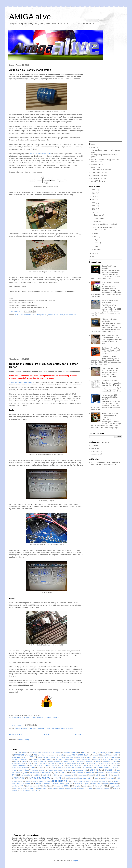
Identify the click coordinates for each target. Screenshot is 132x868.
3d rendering (57, 753)
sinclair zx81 (16, 784)
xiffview (14, 790)
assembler (43, 761)
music (103, 775)
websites (53, 788)
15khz (25, 753)
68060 (93, 752)
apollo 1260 (106, 759)
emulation (114, 765)
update (67, 786)
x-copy (116, 788)
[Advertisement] (46, 337)
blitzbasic (89, 761)
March (96, 243)
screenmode (103, 781)
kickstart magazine (113, 773)
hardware (52, 315)
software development (43, 784)
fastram (53, 767)
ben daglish (80, 761)
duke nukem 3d (72, 765)
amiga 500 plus (29, 315)
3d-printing (67, 753)
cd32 (36, 763)
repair (41, 781)
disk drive (55, 765)
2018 (94, 253)
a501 (17, 315)
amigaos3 (24, 759)
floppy (21, 770)
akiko (55, 755)
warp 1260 (17, 788)
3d (40, 753)
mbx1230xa (36, 775)
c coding (115, 761)
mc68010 (54, 775)
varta (76, 315)
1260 (19, 753)
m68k (14, 775)
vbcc (96, 786)
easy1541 (97, 765)
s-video (87, 781)
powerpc (111, 778)
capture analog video (18, 763)
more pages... (96, 167)
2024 (94, 196)
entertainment (16, 767)
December (98, 215)
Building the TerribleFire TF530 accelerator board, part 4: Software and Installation (111, 351)
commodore (60, 763)
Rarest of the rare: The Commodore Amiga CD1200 (110, 415)
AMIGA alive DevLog (99, 173)
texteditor (14, 786)
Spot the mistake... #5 (110, 335)
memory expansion (65, 775)
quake (20, 781)
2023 (94, 199)
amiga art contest (67, 757)
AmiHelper (95, 446)
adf (30, 755)
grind (25, 773)
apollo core (116, 759)
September (98, 218)
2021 (94, 206)
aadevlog (117, 753)
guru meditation (35, 773)
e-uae (90, 765)
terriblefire (69, 728)
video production (115, 786)
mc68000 (46, 775)
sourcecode (79, 784)
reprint (48, 781)
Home (47, 735)
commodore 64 (71, 763)
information (90, 773)
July (96, 233)
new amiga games (39, 778)
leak (58, 315)
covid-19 (95, 763)
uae (50, 786)
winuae (90, 788)
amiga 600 (55, 757)
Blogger (76, 861)
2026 (94, 190)
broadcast (98, 761)
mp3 (97, 775)
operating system (86, 778)
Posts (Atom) (24, 740)
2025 (94, 193)
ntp (67, 778)
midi (74, 775)
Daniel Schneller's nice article (40, 154)
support (105, 784)
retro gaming (60, 781)
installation (101, 773)
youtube (26, 790)
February (97, 246)
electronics (105, 765)
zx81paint (35, 790)
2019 (94, 212)
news (59, 778)
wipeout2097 (99, 788)
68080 (102, 753)
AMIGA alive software (99, 175)
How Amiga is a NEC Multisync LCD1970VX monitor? (110, 397)
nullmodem (74, 778)
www (107, 788)
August (97, 221)
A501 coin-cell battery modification (30, 70)
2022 (94, 203)
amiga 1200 (83, 755)
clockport (51, 763)
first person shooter (102, 767)
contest (88, 763)
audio (65, 761)
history (64, 772)
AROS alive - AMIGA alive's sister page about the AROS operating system (106, 463)
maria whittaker (26, 775)
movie (91, 775)
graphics (108, 770)
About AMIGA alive (98, 181)
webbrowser (43, 788)
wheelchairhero (71, 788)
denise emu (33, 765)
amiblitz (61, 755)
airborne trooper (46, 755)
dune (80, 765)
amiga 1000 (71, 755)
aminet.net (95, 448)
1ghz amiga (33, 753)
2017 (94, 256)
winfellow (82, 788)
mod (62, 315)
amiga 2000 (96, 755)
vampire (77, 786)
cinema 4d (43, 763)
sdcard (116, 781)
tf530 (21, 786)
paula (103, 778)
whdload (61, 788)
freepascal (35, 770)
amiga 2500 (106, 755)
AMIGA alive (30, 17)
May (96, 240)
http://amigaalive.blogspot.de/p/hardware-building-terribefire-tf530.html (35, 717)
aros (24, 761)
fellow (60, 767)
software (27, 784)
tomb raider (30, 786)
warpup (32, 788)
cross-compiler (110, 763)
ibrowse (81, 773)
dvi (85, 765)
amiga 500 (33, 728)
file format (67, 767)
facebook (41, 767)
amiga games (104, 757)
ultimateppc (58, 786)
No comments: (16, 725)
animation (87, 759)
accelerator (24, 728)
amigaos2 (15, 759)
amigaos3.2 (48, 759)
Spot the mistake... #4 (110, 368)
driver (63, 765)
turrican (45, 786)
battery (38, 315)
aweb (72, 761)
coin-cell (44, 315)
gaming (94, 770)
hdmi (56, 773)
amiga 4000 (16, 757)
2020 (94, 209)
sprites (87, 784)
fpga (27, 770)
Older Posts (78, 735)
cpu (102, 763)
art (30, 761)
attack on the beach (55, 761)
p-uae (97, 778)
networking (117, 775)
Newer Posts (16, 735)
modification (68, 315)
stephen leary (60, 728)
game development (80, 770)
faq (47, 767)
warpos (25, 788)
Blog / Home (96, 147)
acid (21, 315)
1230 (13, 753)
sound (70, 784)
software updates (59, 784)
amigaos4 (70, 759)
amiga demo (92, 757)
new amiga (19, 778)
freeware (43, 770)
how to (73, 773)
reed (35, 781)
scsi (110, 781)
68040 (85, 753)
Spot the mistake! (98, 164)
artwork (35, 761)
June (96, 237)
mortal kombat (83, 775)
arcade (17, 761)
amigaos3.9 (60, 759)
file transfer (76, 767)
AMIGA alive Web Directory (101, 170)
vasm (91, 786)
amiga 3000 (115, 755)
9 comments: (16, 311)
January (97, 249)
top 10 (38, 786)
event (33, 767)
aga (35, 755)
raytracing (28, 781)
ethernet (25, 767)
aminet (78, 759)
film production (88, 767)
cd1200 (29, 763)
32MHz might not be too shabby (21, 383)
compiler (80, 763)
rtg (81, 781)
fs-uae (68, 770)
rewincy (75, 781)
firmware (41, 728)
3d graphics (47, 753)
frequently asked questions (56, 770)
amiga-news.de (97, 454)
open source (50, 728)
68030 (17, 728)
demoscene (23, 765)
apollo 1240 (97, 759)
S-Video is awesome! (109, 381)
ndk (109, 775)
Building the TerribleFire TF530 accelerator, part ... (105, 228)
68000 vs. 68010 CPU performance (110, 302)
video (102, 786)
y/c (20, 791)
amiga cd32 (80, 757)
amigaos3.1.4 (36, 759)
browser (106, 761)
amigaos (115, 757)
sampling (94, 781)
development (44, 765)
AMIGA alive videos (98, 178)
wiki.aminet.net (97, 451)
